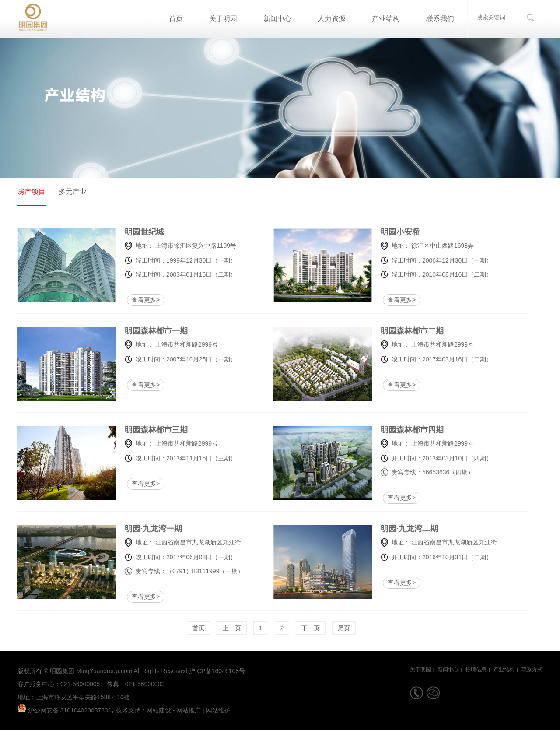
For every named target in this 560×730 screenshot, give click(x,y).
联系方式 (532, 670)
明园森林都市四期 (404, 430)
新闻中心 (277, 19)
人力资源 (332, 19)
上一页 (232, 628)
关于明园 (223, 19)
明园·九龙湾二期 (404, 529)
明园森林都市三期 (148, 430)
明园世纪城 (144, 232)
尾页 (344, 628)
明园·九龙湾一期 (148, 529)
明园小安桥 (400, 232)
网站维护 (218, 710)
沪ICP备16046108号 (217, 671)
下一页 (311, 628)
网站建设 (159, 710)
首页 (176, 19)
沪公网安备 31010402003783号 (66, 710)
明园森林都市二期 (404, 331)
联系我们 (440, 19)
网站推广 (189, 710)
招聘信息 (476, 670)
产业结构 (386, 19)
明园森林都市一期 (148, 331)
